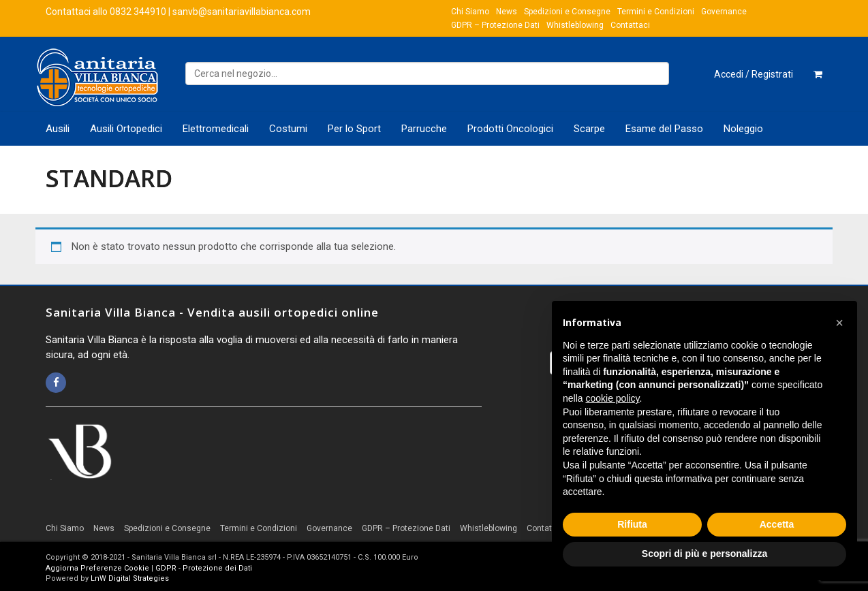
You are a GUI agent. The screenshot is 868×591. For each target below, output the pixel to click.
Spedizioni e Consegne (567, 12)
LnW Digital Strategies (130, 578)
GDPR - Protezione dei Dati (204, 568)
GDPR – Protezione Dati (495, 25)
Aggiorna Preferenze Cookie (97, 568)
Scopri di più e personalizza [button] (704, 554)
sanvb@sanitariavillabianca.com (242, 12)
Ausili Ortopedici (126, 129)
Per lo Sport (354, 129)
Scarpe (589, 129)
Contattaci (630, 25)
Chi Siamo (470, 12)
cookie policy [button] (612, 398)
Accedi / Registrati (754, 74)
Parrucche (424, 129)
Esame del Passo (664, 129)
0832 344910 (138, 12)
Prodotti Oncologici (510, 129)
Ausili (58, 129)
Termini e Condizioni (656, 12)
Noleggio (743, 129)
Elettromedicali (216, 129)
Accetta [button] (777, 524)
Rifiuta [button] (632, 524)
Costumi (288, 129)
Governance (724, 12)
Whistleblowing (575, 25)
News (507, 12)
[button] (839, 323)
